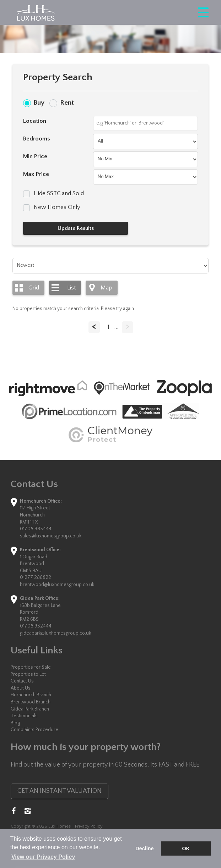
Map (106, 288)
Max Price (36, 174)
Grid (34, 288)
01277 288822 (36, 577)
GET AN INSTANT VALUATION (60, 791)
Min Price (35, 156)
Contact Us (22, 681)
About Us (21, 688)
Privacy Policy (89, 826)
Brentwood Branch (31, 702)
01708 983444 (36, 529)
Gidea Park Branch (30, 709)
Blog (15, 723)
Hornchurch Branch (31, 695)
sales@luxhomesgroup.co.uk (51, 536)
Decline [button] (144, 848)
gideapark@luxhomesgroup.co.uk (55, 633)
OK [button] (186, 848)
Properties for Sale (31, 667)
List (71, 288)
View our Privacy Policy (43, 857)
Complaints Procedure (34, 730)
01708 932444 (36, 626)
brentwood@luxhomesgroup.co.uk (57, 585)
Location (35, 121)
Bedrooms (37, 139)
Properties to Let (28, 674)
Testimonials (24, 716)
